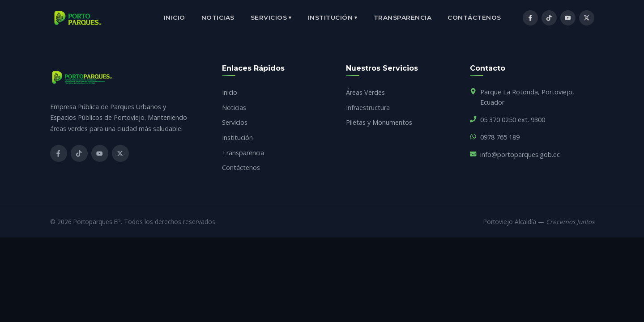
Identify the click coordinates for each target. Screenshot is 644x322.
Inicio (175, 17)
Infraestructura (368, 108)
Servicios (271, 18)
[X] (120, 153)
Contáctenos (474, 17)
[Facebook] (530, 18)
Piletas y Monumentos (379, 122)
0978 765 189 (500, 137)
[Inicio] (78, 18)
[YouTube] (568, 18)
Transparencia (403, 17)
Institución (333, 18)
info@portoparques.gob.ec (520, 155)
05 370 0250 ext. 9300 (513, 120)
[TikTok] (549, 18)
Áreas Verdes (365, 92)
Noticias (218, 17)
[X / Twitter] (587, 18)
